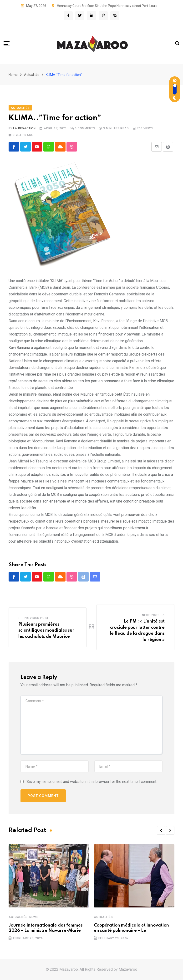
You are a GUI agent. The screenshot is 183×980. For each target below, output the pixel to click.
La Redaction (24, 128)
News (34, 917)
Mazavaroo (128, 969)
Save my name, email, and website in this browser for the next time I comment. (92, 782)
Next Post (151, 615)
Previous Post (36, 618)
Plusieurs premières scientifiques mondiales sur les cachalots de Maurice (46, 631)
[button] (161, 831)
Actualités (32, 75)
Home (13, 75)
